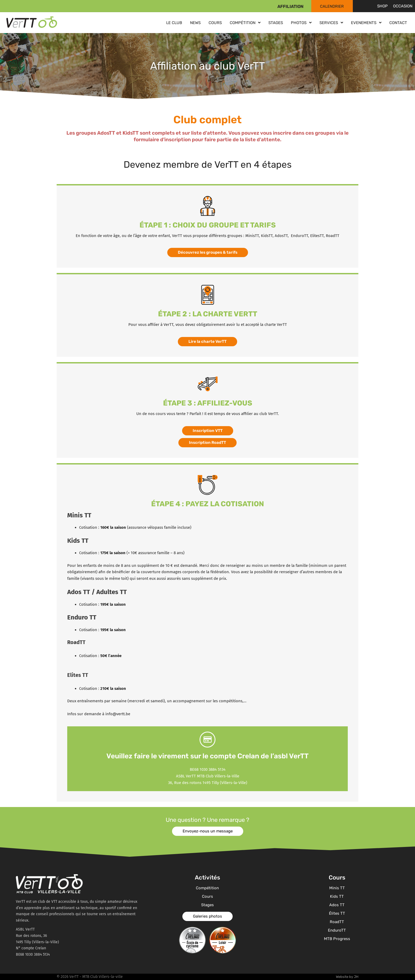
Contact (398, 23)
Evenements (366, 23)
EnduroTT (337, 930)
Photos (301, 23)
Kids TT (337, 896)
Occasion (403, 6)
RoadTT (337, 922)
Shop (382, 6)
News (195, 23)
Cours (215, 23)
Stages (276, 23)
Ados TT (337, 905)
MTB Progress (337, 939)
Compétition (245, 23)
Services (331, 23)
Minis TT (337, 888)
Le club (174, 23)
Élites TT (337, 913)
